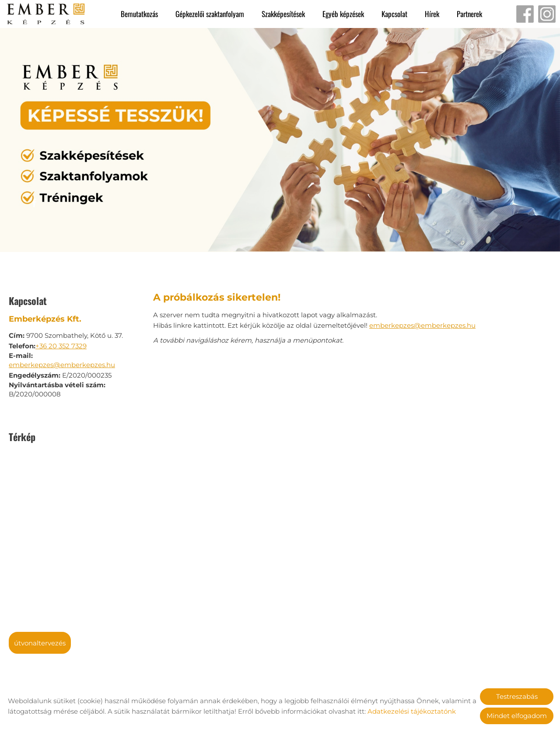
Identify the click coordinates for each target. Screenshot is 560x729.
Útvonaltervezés (40, 639)
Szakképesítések (283, 14)
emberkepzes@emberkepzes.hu (62, 360)
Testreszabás (517, 696)
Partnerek (469, 14)
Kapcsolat (394, 14)
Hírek (432, 14)
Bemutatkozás (139, 14)
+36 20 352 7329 (61, 342)
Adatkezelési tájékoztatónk (412, 711)
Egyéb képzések (343, 14)
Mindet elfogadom (517, 716)
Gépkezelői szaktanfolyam (210, 14)
